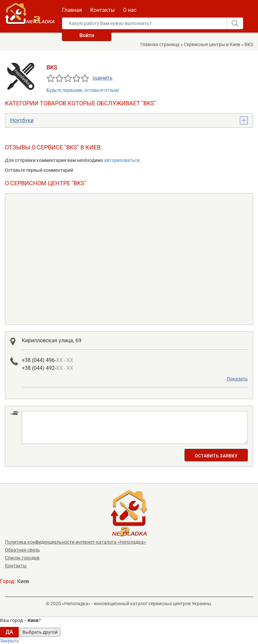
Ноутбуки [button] (22, 120)
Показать (237, 379)
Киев (23, 581)
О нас (130, 10)
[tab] (129, 120)
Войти (87, 35)
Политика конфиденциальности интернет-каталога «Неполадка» (75, 542)
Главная (72, 10)
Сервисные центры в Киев (212, 44)
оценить (103, 78)
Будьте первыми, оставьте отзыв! (83, 90)
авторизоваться (122, 160)
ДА (9, 632)
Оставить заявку (216, 456)
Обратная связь (22, 550)
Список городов (22, 558)
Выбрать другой (40, 632)
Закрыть (10, 641)
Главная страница (160, 44)
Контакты (102, 10)
